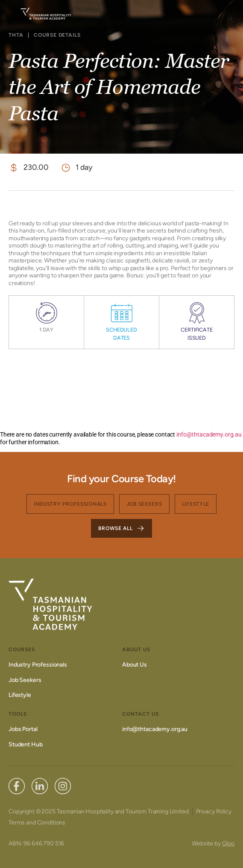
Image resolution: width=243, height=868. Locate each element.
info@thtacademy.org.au (208, 434)
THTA (16, 35)
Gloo (228, 843)
